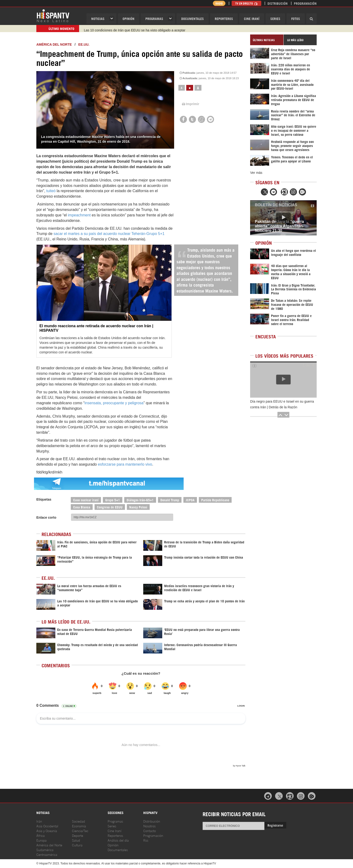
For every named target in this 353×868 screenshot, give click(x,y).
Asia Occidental (47, 826)
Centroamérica (47, 854)
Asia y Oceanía (47, 831)
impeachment (79, 215)
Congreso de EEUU (110, 507)
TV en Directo (246, 3)
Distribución (278, 3)
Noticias (98, 18)
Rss (146, 840)
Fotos (296, 18)
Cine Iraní (252, 18)
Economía (79, 826)
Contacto (150, 831)
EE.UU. (84, 44)
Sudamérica (45, 850)
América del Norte (54, 44)
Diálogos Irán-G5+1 (140, 500)
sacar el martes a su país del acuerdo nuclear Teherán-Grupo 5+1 (109, 234)
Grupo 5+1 (113, 500)
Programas (154, 18)
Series (275, 18)
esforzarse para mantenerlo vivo (125, 464)
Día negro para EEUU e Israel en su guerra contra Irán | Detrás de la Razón (282, 404)
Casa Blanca (82, 507)
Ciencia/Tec (80, 831)
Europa (41, 840)
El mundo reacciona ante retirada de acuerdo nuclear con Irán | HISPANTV (96, 328)
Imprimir (190, 104)
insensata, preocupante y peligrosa (114, 403)
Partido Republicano (215, 500)
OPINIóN (129, 18)
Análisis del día (118, 840)
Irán (39, 821)
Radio (219, 3)
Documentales (193, 18)
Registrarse (275, 825)
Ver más (256, 173)
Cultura (77, 845)
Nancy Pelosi (138, 507)
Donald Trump (170, 500)
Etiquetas (44, 499)
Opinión (113, 845)
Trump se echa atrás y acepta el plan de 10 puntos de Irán (127, 29)
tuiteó (51, 191)
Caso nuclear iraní (86, 500)
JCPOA (190, 500)
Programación (305, 3)
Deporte (78, 835)
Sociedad (79, 821)
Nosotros (149, 826)
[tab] (267, 40)
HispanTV (53, 15)
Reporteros (224, 18)
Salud (76, 840)
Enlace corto (46, 517)
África (41, 835)
